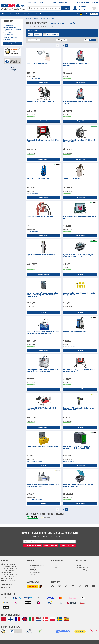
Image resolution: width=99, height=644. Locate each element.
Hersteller (38, 34)
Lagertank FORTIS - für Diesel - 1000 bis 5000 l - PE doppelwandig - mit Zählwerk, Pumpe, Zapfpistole (77, 447)
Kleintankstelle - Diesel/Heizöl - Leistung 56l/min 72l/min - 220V (43, 141)
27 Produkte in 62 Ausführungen (62, 24)
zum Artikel (80, 274)
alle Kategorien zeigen (12, 43)
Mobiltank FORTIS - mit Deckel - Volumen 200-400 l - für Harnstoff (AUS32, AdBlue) (78, 486)
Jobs (56, 567)
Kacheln (93, 40)
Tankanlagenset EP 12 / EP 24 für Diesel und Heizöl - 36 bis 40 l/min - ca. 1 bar (43, 409)
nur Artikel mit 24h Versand (53, 34)
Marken (18, 14)
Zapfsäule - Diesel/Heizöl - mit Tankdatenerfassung (41, 255)
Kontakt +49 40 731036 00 (87, 2)
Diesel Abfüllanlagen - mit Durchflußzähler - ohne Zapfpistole (77, 64)
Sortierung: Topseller (34, 40)
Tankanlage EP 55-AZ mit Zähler (72, 178)
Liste (86, 40)
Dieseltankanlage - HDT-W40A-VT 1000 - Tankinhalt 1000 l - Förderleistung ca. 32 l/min (43, 486)
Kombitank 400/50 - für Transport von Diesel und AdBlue (42, 446)
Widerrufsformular (83, 567)
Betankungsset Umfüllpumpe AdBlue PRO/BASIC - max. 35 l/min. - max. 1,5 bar (79, 141)
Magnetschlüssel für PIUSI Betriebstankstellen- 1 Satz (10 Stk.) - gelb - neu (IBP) (79, 294)
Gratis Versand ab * (36, 3)
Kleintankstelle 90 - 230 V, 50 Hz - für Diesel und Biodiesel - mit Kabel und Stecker (79, 371)
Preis (31, 34)
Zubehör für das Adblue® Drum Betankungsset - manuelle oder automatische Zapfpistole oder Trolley (43, 332)
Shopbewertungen (35, 573)
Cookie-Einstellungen (84, 571)
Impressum (82, 564)
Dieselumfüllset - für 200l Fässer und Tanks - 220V (41, 102)
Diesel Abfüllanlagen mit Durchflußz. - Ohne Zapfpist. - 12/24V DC (78, 103)
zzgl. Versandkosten (34, 78)
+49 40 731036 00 (8, 564)
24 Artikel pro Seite (62, 40)
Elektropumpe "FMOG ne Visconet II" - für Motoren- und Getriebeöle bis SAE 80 (79, 409)
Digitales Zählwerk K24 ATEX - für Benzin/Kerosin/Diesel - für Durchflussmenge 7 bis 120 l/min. (79, 256)
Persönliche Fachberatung (60, 3)
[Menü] (20, 49)
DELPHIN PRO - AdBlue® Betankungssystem (75, 332)
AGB (80, 566)
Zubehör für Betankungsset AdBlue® (37, 64)
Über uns (57, 564)
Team (56, 566)
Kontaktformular (6, 587)
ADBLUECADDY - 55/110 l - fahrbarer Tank (38, 178)
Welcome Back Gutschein (37, 566)
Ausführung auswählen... (44, 83)
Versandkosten (34, 571)
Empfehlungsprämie (35, 567)
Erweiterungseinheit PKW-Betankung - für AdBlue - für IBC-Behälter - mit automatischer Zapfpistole (43, 371)
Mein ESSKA (34, 569)
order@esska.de (7, 585)
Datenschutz (82, 569)
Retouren (33, 574)
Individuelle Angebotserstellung (42, 14)
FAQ (31, 564)
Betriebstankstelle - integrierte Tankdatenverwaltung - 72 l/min (80, 218)
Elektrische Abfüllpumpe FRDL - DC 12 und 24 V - (40, 217)
